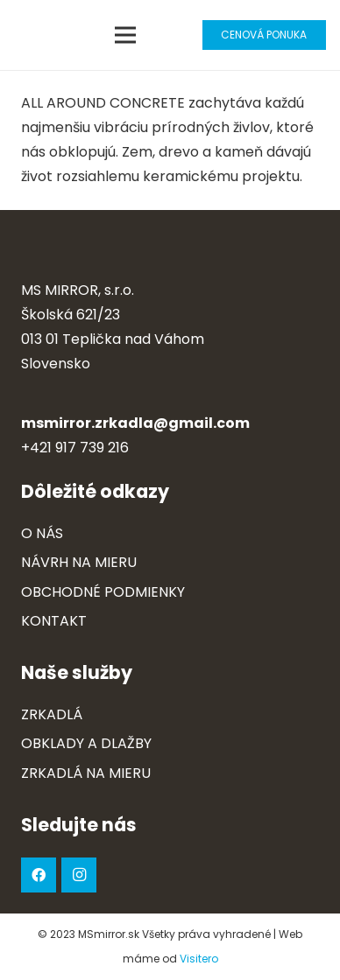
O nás (42, 533)
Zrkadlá (52, 714)
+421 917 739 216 (75, 448)
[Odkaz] (32, 35)
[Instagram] (79, 875)
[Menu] (126, 35)
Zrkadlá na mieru (86, 773)
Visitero (199, 959)
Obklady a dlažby (86, 743)
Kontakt (54, 621)
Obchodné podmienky (103, 592)
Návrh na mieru (79, 562)
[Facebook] (39, 875)
